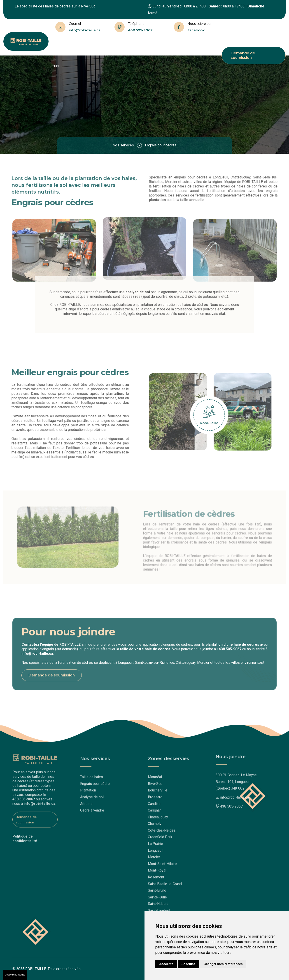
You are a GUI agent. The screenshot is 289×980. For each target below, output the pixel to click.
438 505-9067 (140, 30)
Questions (141, 45)
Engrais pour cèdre (95, 786)
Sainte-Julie (157, 899)
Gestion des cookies (15, 975)
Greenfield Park (160, 839)
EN (56, 66)
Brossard (155, 799)
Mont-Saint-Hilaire (162, 866)
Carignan (155, 812)
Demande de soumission (243, 55)
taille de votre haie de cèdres (145, 651)
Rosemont (156, 879)
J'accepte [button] (166, 964)
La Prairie (155, 846)
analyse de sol (138, 290)
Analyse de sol (92, 799)
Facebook (196, 30)
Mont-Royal (157, 873)
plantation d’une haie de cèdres (232, 647)
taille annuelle (194, 200)
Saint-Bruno (157, 893)
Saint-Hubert (158, 906)
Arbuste (86, 806)
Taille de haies (84, 45)
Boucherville (158, 792)
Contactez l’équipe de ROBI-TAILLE (51, 647)
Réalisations (167, 45)
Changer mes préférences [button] (223, 964)
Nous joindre (193, 45)
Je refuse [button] (189, 964)
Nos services (114, 45)
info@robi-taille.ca (85, 30)
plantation (160, 200)
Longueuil (156, 853)
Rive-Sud (155, 786)
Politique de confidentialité (25, 836)
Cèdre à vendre (92, 812)
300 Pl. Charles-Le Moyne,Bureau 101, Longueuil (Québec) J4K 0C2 (237, 779)
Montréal (155, 779)
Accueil (61, 45)
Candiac (154, 806)
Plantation (88, 792)
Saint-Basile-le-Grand (165, 886)
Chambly (155, 826)
